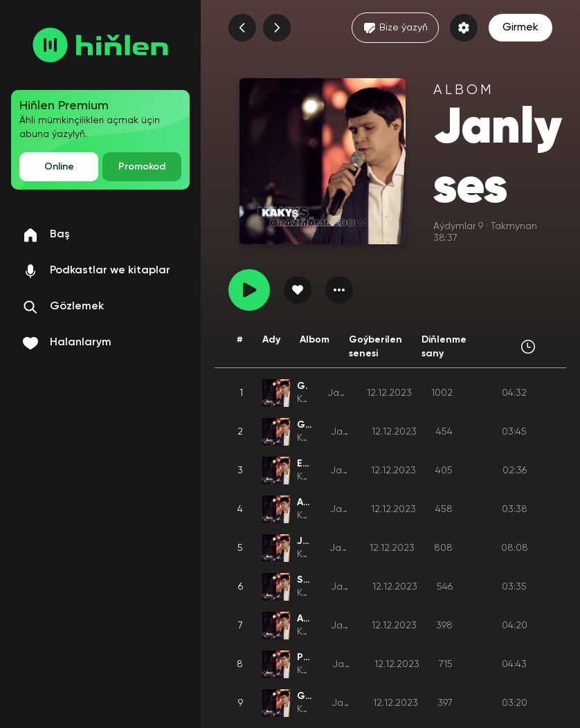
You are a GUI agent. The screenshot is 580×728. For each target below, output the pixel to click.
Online (59, 167)
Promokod (142, 167)
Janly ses (352, 432)
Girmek (520, 28)
